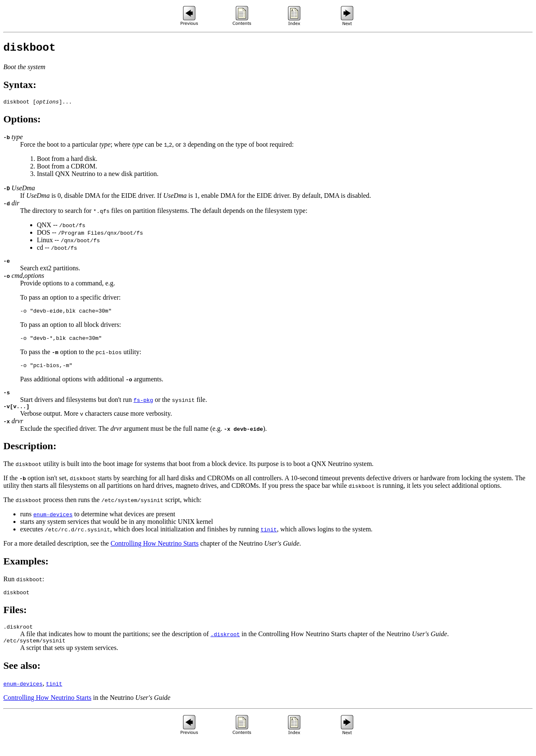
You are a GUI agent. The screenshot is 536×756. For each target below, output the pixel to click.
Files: (15, 622)
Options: (22, 123)
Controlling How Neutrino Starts (155, 555)
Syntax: (20, 87)
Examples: (26, 572)
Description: (30, 457)
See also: (22, 681)
